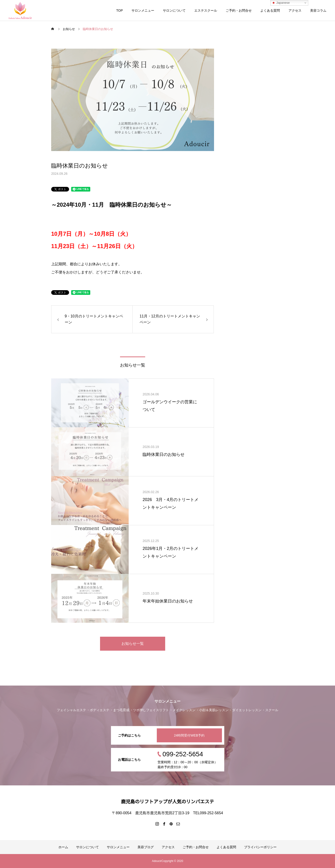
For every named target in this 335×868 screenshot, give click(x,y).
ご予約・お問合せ (239, 10)
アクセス (295, 10)
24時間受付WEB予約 (189, 735)
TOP (119, 10)
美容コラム (318, 10)
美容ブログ (146, 847)
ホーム (63, 847)
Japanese (281, 3)
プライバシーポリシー (260, 847)
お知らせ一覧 (133, 644)
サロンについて (174, 10)
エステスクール (206, 10)
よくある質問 (270, 10)
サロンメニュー (143, 10)
